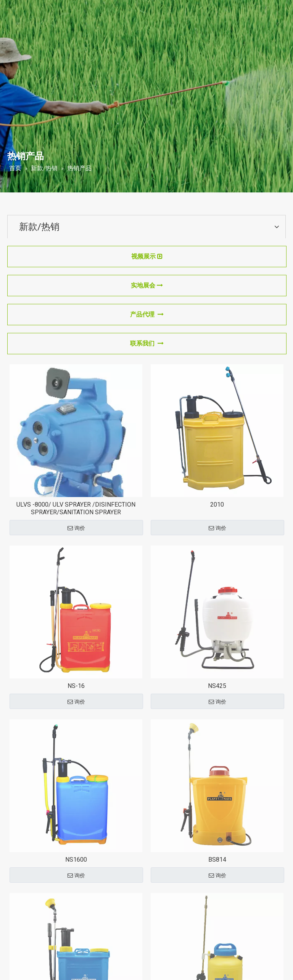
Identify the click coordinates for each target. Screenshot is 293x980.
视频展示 (147, 256)
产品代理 (147, 314)
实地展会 (147, 285)
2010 (217, 505)
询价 (76, 528)
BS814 (217, 860)
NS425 (217, 686)
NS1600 (76, 860)
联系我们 (147, 343)
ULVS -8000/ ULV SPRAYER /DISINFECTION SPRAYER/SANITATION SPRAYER (76, 508)
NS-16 (76, 686)
